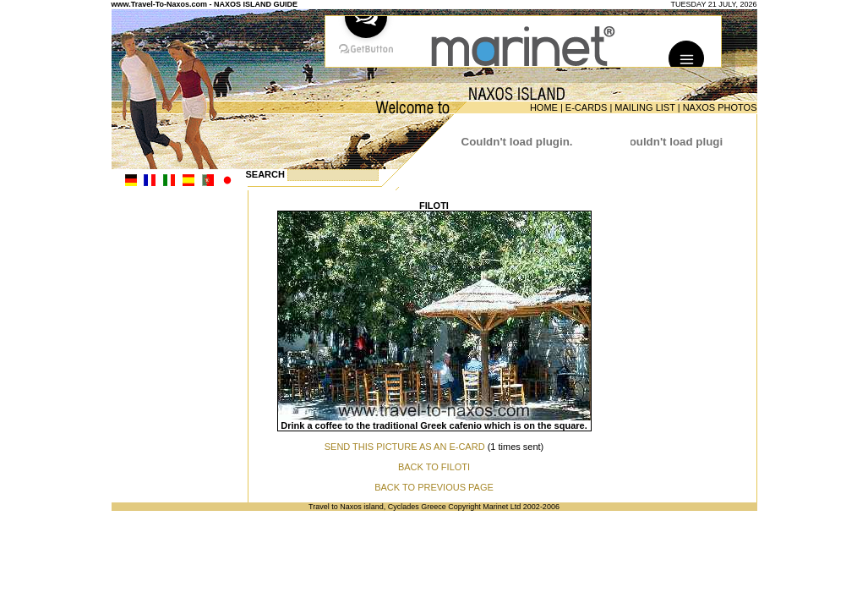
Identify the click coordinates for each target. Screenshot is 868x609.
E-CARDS (587, 107)
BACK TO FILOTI (434, 467)
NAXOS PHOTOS (720, 107)
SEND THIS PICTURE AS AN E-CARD (405, 447)
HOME (544, 107)
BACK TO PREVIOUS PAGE (434, 487)
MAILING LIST (644, 107)
